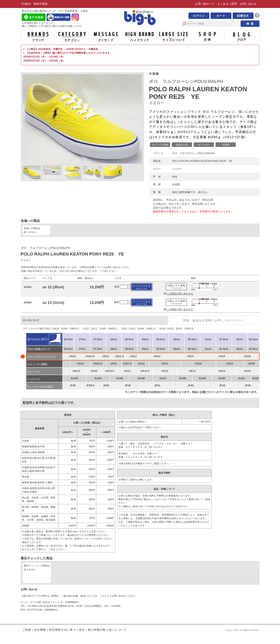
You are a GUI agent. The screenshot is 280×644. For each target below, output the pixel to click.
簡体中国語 (41, 4)
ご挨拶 (27, 630)
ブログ (242, 36)
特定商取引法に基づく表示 (67, 630)
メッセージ (106, 36)
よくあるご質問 (227, 4)
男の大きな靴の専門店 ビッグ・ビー (140, 18)
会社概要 (40, 630)
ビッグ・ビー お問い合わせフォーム (40, 602)
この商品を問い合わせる (179, 294)
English (26, 4)
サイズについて (174, 36)
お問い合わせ (248, 4)
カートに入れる (142, 287)
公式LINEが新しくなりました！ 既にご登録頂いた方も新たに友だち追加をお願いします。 (53, 25)
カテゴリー (72, 36)
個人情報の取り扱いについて (107, 630)
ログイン (199, 16)
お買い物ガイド (205, 4)
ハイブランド (140, 36)
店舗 (208, 36)
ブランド (38, 36)
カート (221, 16)
